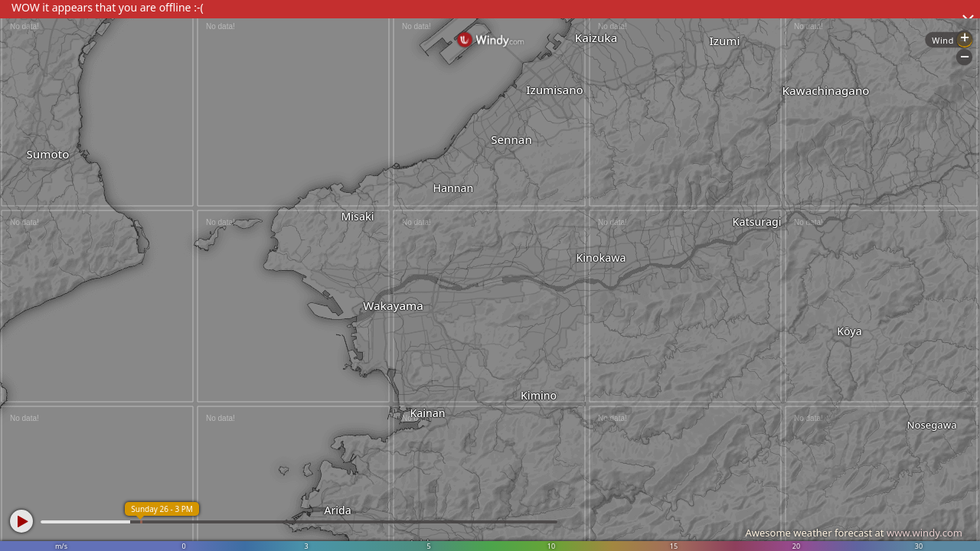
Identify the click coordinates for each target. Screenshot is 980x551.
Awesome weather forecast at (854, 533)
